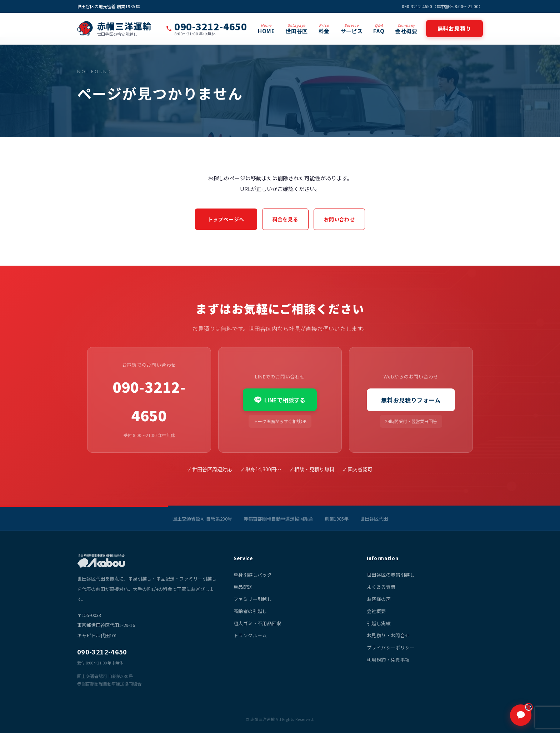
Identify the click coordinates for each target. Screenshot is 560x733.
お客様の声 (379, 599)
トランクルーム (250, 635)
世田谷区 (296, 29)
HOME (266, 29)
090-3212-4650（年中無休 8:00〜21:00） (442, 6)
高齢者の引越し (250, 611)
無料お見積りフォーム (411, 400)
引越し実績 (379, 623)
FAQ (379, 29)
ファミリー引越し (253, 599)
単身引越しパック (253, 575)
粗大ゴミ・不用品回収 (257, 623)
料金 (324, 29)
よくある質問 (381, 587)
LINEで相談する (280, 400)
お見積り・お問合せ (388, 635)
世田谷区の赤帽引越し (391, 575)
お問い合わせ (339, 219)
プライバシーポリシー (391, 647)
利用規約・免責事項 (388, 660)
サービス (351, 29)
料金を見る (285, 219)
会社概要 (406, 29)
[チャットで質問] (521, 715)
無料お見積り (454, 28)
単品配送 (243, 587)
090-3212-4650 (149, 401)
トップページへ (226, 219)
